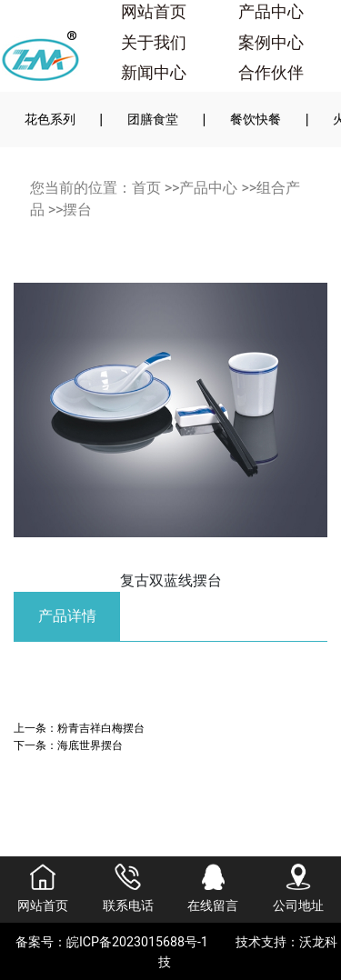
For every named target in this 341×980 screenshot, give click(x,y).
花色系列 (50, 119)
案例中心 (271, 43)
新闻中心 (154, 73)
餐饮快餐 (256, 119)
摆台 (77, 210)
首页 (146, 188)
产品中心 (271, 12)
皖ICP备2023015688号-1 (137, 942)
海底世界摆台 (90, 745)
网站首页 (154, 12)
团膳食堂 (153, 119)
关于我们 (154, 43)
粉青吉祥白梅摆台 (101, 728)
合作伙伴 (271, 73)
